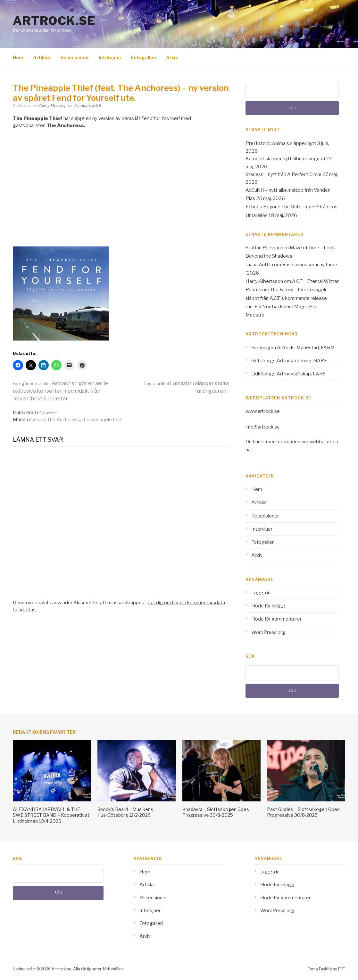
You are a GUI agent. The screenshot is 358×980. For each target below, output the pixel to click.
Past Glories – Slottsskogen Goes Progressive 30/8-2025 (303, 812)
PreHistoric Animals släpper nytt (281, 143)
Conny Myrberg (52, 105)
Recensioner (75, 57)
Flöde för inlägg (268, 606)
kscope (37, 420)
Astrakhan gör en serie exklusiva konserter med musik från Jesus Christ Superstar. (60, 391)
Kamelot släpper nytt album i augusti (285, 159)
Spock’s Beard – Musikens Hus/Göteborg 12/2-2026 (125, 812)
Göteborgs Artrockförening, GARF (289, 361)
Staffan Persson (263, 248)
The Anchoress (64, 420)
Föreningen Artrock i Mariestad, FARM (293, 348)
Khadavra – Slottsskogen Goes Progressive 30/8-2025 (216, 812)
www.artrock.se (263, 411)
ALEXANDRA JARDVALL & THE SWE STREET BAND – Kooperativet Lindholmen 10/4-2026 (51, 815)
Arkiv (172, 57)
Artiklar (42, 57)
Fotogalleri (144, 57)
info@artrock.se (263, 427)
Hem (18, 57)
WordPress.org (268, 632)
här (249, 450)
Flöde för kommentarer (276, 619)
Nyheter (48, 413)
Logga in (261, 593)
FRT (342, 969)
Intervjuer (110, 57)
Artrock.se (54, 21)
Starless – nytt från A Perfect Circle (283, 174)
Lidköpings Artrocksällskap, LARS (288, 374)
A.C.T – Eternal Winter (315, 281)
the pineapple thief (102, 420)
